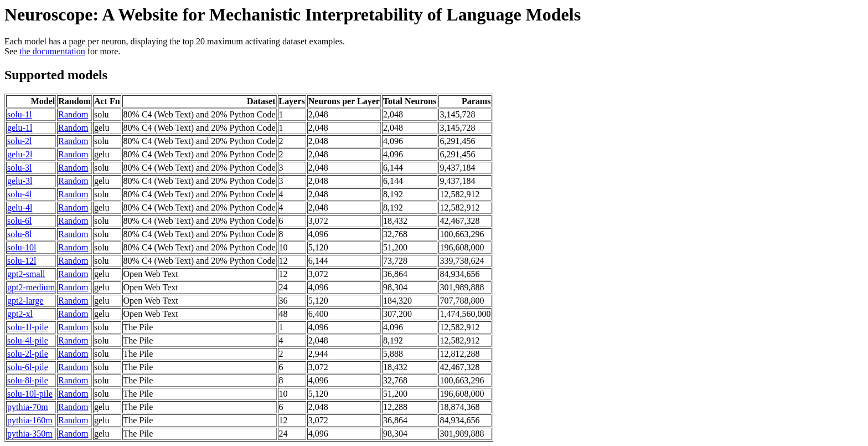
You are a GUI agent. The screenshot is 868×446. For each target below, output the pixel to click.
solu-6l (19, 221)
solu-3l (19, 168)
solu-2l (19, 141)
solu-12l (22, 261)
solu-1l (19, 114)
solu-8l (19, 234)
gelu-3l (20, 181)
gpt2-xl (20, 314)
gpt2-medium (31, 287)
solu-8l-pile (28, 380)
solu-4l (19, 194)
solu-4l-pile (28, 340)
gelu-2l (20, 154)
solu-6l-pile (28, 367)
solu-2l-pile (28, 354)
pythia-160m (30, 420)
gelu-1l (20, 128)
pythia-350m (30, 434)
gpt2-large (25, 301)
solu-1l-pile (28, 327)
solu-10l (22, 247)
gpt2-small (26, 274)
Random (73, 114)
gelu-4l (20, 207)
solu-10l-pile (30, 394)
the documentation (52, 51)
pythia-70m (28, 407)
